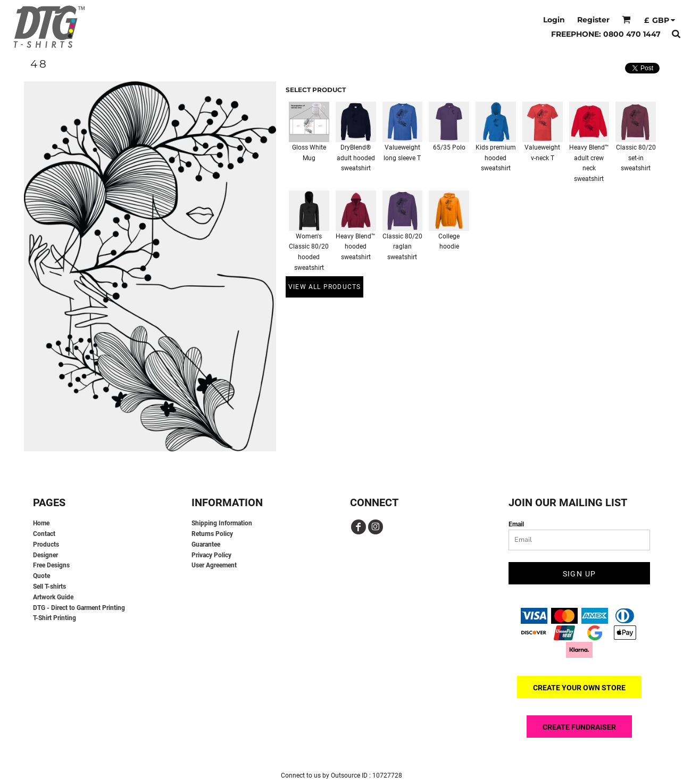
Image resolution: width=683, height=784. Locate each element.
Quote (41, 576)
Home (41, 523)
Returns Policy (212, 534)
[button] (626, 19)
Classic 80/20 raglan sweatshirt (402, 247)
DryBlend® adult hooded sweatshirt (356, 158)
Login (554, 20)
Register (593, 20)
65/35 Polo (449, 147)
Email (516, 524)
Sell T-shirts (49, 587)
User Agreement (214, 565)
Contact (44, 534)
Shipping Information (222, 523)
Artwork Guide (53, 597)
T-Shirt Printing (55, 618)
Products (46, 544)
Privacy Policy (211, 555)
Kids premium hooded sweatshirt (496, 158)
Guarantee (206, 544)
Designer (45, 555)
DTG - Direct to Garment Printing (79, 608)
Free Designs (51, 565)
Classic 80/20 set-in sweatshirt (636, 158)
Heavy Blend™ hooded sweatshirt (356, 247)
